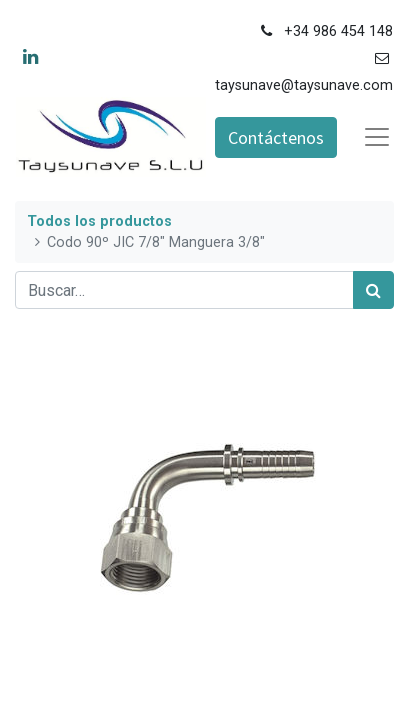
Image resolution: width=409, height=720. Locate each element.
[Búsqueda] (373, 290)
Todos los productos (99, 221)
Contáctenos (276, 137)
